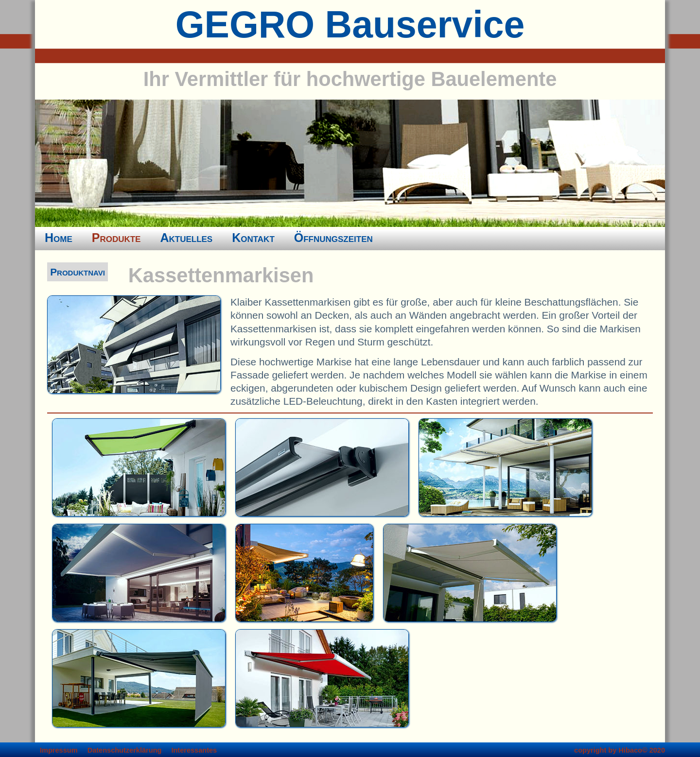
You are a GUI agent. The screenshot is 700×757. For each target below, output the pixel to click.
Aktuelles (186, 238)
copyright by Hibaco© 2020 (620, 750)
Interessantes (194, 750)
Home (59, 238)
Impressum (59, 750)
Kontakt (253, 238)
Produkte (116, 238)
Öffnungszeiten (333, 238)
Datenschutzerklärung (125, 750)
